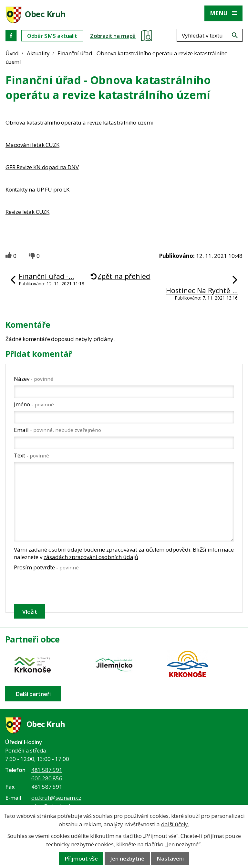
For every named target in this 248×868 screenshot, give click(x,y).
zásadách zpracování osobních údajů (91, 557)
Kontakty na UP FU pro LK (37, 189)
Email (57, 430)
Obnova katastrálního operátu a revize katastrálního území (79, 122)
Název (34, 379)
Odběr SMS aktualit (52, 36)
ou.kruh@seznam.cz (56, 798)
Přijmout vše (81, 858)
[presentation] (62, 588)
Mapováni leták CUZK (32, 145)
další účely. (175, 824)
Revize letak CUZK (27, 212)
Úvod (12, 53)
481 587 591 (47, 770)
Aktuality (38, 53)
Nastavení (170, 858)
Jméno (34, 404)
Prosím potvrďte (46, 567)
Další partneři (33, 694)
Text (31, 455)
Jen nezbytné (127, 858)
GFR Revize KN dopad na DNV (42, 167)
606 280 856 (47, 778)
